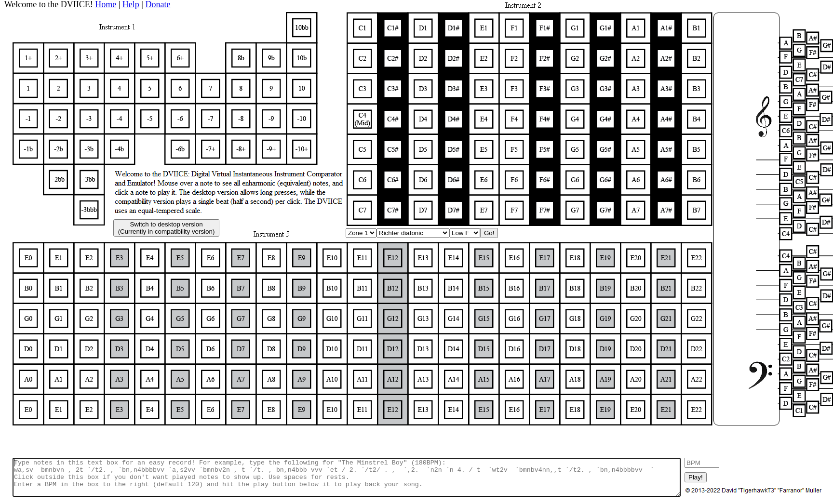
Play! (696, 477)
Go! (489, 233)
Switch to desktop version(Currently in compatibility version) (167, 228)
